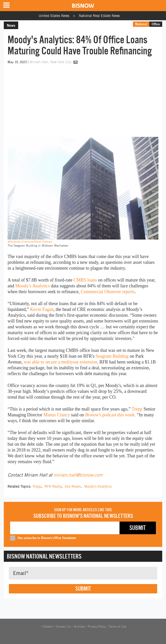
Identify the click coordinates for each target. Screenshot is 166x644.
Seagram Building (112, 356)
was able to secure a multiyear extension (61, 362)
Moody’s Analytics (33, 286)
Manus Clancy (57, 415)
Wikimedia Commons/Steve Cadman (30, 242)
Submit (83, 589)
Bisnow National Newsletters (44, 556)
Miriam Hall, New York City (51, 62)
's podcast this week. (110, 415)
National (141, 24)
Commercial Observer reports (108, 292)
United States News (54, 16)
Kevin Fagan (42, 309)
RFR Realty (53, 486)
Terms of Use (118, 627)
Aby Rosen (73, 486)
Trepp (137, 409)
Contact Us (63, 627)
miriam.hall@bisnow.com (78, 475)
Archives (79, 627)
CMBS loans (85, 280)
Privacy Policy (97, 627)
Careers (48, 627)
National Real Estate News (99, 16)
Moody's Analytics (98, 486)
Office (156, 24)
